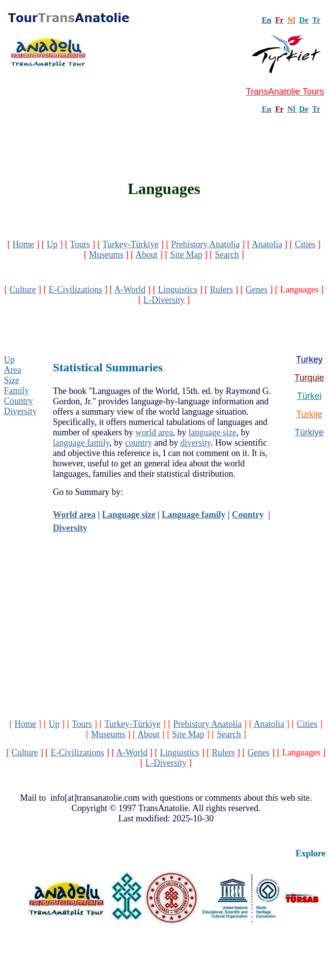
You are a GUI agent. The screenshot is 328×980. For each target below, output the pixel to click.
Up (52, 244)
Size (12, 380)
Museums (106, 255)
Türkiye (309, 432)
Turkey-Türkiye (130, 244)
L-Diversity (164, 300)
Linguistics (178, 290)
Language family (194, 515)
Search (227, 255)
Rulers (222, 290)
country (138, 443)
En (267, 109)
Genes (256, 290)
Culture (23, 290)
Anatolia (267, 244)
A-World (130, 290)
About (147, 255)
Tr (316, 20)
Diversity (20, 411)
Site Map (186, 255)
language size (212, 432)
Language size (129, 515)
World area (74, 515)
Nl (291, 109)
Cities (305, 244)
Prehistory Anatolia (205, 244)
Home (24, 244)
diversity (196, 443)
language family (81, 443)
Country (18, 401)
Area (13, 370)
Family (16, 391)
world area (154, 432)
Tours (80, 244)
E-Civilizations (75, 290)
